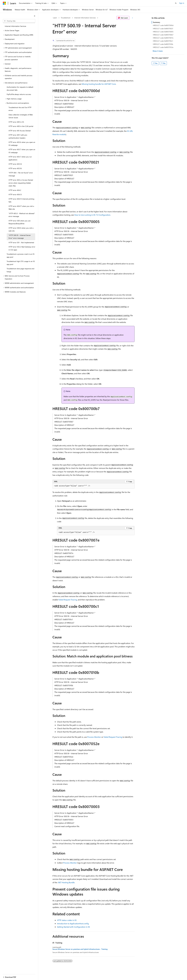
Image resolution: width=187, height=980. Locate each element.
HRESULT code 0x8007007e (163, 38)
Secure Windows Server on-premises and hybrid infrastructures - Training (80, 949)
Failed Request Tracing (68, 600)
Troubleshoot (66, 18)
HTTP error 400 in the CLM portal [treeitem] (21, 126)
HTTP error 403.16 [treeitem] (15, 168)
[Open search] (176, 3)
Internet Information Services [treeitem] (15, 26)
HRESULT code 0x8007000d (163, 25)
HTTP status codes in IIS (67, 920)
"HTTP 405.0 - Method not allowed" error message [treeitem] (22, 215)
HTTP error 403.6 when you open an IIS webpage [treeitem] (22, 144)
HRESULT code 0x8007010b (163, 44)
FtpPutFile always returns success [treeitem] (19, 94)
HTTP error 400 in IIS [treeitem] (16, 122)
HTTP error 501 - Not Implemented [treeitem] (21, 242)
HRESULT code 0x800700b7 (163, 35)
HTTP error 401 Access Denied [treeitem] (20, 131)
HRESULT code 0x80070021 (163, 29)
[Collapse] (35, 16)
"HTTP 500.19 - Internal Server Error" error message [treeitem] (20, 237)
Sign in (182, 3)
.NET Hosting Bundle (66, 882)
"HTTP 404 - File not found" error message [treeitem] (21, 174)
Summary (156, 22)
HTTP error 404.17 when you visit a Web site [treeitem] (21, 208)
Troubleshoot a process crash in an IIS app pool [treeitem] (21, 256)
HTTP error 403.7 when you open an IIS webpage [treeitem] (22, 151)
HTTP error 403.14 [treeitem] (15, 164)
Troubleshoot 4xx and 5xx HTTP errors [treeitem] (20, 109)
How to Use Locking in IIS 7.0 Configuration (92, 215)
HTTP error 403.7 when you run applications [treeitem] (20, 158)
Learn (55, 18)
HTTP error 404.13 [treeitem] (15, 194)
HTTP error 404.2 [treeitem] (15, 190)
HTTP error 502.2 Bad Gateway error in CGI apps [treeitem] (22, 248)
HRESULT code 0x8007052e (163, 47)
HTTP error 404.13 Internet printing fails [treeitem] (21, 200)
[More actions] (132, 18)
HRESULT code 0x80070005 (163, 32)
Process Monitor (94, 737)
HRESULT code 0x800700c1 (163, 41)
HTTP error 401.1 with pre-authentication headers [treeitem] (18, 136)
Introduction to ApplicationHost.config (73, 923)
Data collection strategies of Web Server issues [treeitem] (21, 116)
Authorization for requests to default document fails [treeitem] (20, 89)
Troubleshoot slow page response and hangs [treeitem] (20, 270)
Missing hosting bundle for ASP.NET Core (99, 84)
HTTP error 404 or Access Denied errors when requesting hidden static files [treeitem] (21, 183)
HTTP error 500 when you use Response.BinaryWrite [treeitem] (19, 222)
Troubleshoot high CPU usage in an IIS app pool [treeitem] (21, 263)
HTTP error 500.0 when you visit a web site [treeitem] (21, 229)
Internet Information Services (85, 18)
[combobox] (19, 21)
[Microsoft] (4, 3)
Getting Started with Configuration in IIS (73, 927)
